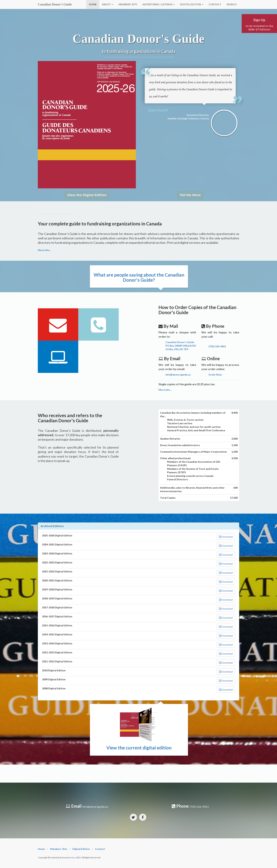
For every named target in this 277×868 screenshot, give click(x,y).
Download (226, 537)
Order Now (215, 375)
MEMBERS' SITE (128, 4)
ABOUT (108, 4)
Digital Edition (81, 849)
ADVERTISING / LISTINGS (159, 4)
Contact (100, 849)
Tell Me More (190, 195)
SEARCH (232, 4)
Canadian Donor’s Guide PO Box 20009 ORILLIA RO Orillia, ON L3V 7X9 (181, 346)
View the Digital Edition (87, 195)
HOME (93, 4)
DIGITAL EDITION (192, 4)
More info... (44, 250)
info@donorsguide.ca (178, 375)
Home (41, 849)
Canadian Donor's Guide (55, 4)
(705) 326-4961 (217, 346)
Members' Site (59, 849)
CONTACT (215, 4)
